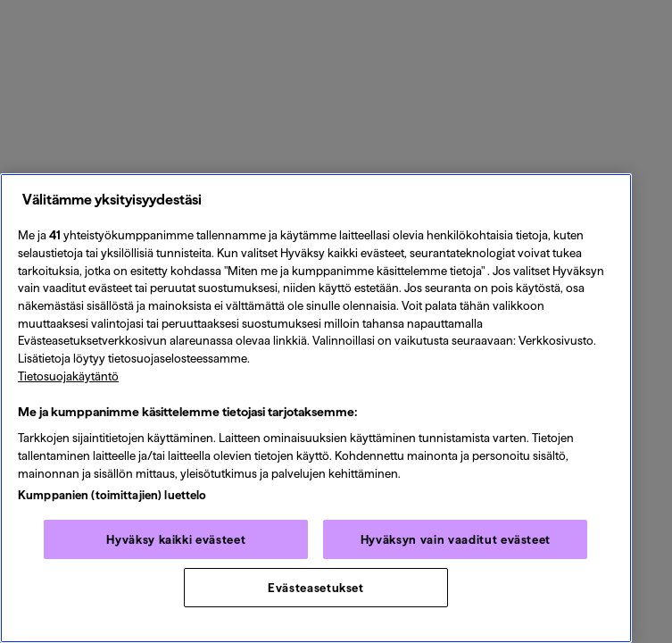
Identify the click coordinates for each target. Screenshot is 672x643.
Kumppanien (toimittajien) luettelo (112, 495)
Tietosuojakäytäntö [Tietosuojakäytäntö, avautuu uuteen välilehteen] (68, 376)
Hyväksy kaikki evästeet (176, 539)
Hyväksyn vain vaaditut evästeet (456, 539)
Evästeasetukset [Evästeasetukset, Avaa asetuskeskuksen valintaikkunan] (316, 588)
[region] (316, 408)
